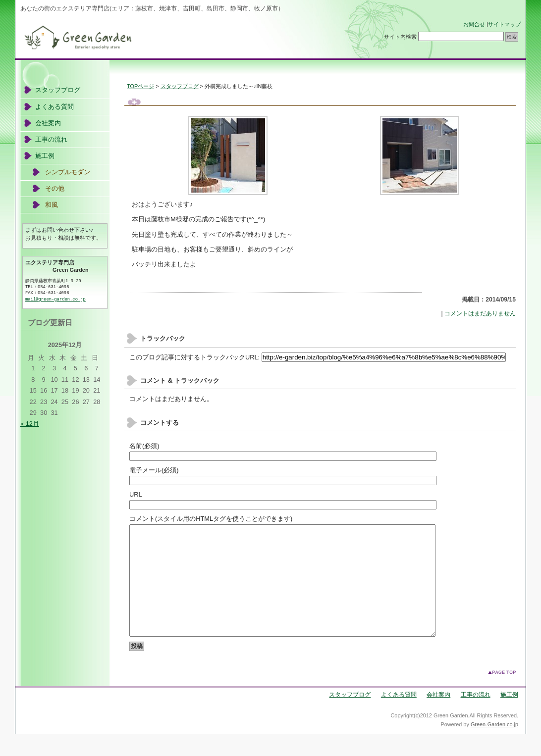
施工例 (45, 156)
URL (136, 494)
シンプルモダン (68, 172)
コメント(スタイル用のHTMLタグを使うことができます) (211, 519)
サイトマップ (504, 24)
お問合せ (474, 24)
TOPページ (140, 86)
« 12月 (30, 424)
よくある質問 (54, 107)
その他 (55, 188)
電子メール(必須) (154, 470)
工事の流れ (51, 139)
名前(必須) (144, 446)
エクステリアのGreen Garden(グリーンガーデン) (168, 37)
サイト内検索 (400, 37)
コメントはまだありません (480, 313)
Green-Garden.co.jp (494, 747)
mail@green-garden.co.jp (55, 300)
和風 (52, 205)
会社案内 (48, 123)
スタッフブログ (180, 86)
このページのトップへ (502, 694)
